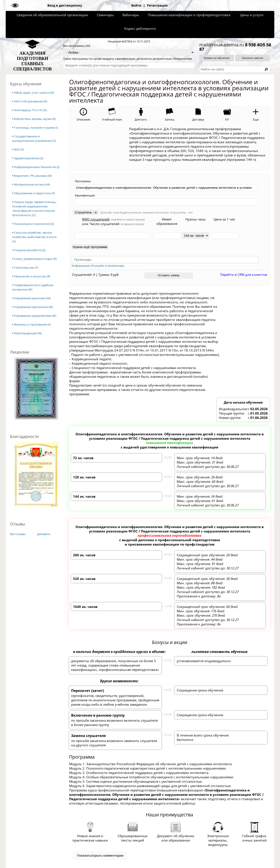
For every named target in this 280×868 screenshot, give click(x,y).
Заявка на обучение (217, 58)
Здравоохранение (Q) (29, 158)
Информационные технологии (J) (37, 167)
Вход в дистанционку (65, 5)
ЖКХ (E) (19, 149)
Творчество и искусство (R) (32, 276)
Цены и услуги (252, 15)
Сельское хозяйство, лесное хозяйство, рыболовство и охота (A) (34, 237)
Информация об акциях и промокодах (98, 266)
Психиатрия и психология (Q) (34, 224)
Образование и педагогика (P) (35, 193)
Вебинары (131, 15)
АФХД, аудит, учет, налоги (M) (34, 93)
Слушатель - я (86, 212)
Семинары (105, 15)
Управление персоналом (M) (33, 307)
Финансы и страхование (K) (32, 324)
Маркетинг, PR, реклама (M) (33, 176)
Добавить (44, 534)
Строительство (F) (26, 268)
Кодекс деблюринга (140, 28)
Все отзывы (18, 534)
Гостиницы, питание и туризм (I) (36, 128)
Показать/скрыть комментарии (100, 855)
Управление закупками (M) (32, 298)
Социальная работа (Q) (30, 250)
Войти (136, 5)
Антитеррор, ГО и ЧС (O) (30, 110)
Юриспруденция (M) (28, 333)
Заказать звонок (253, 58)
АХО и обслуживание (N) (31, 101)
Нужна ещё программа (90, 247)
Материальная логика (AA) (32, 184)
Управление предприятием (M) (35, 316)
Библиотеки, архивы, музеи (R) (35, 119)
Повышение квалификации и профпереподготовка (189, 15)
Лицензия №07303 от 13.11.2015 (129, 41)
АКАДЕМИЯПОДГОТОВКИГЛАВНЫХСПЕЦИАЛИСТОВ (33, 61)
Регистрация (157, 5)
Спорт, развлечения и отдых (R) (35, 259)
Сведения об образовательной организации (52, 15)
